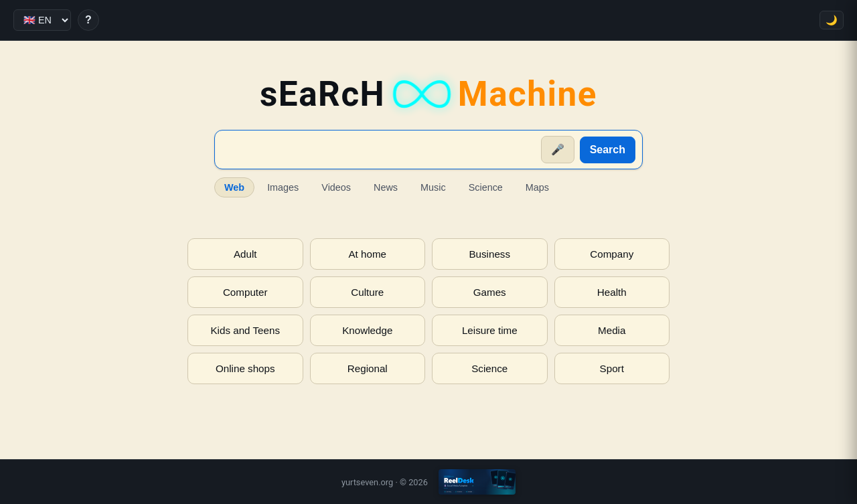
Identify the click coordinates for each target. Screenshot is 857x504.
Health (612, 292)
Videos (336, 187)
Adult (245, 254)
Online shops (245, 368)
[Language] (42, 20)
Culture (367, 292)
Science (486, 187)
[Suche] (379, 150)
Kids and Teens (245, 330)
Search (608, 150)
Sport (612, 368)
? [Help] (88, 20)
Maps (537, 187)
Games (490, 292)
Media (612, 330)
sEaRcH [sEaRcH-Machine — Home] (428, 94)
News (386, 187)
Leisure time (490, 330)
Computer (245, 292)
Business (489, 254)
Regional (368, 368)
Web (234, 187)
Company (612, 254)
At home (367, 254)
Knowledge (367, 330)
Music (433, 187)
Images (283, 187)
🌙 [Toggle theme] (832, 20)
